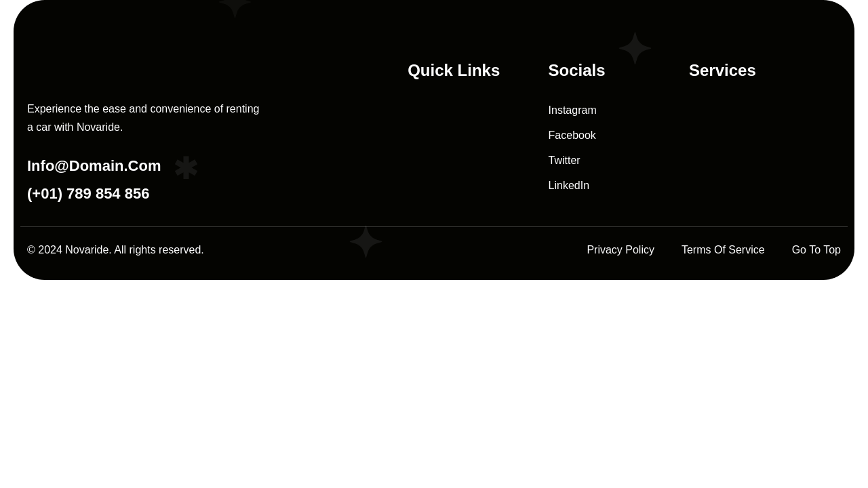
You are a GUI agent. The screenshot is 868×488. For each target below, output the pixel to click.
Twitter (565, 160)
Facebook (572, 135)
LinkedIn (569, 185)
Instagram (573, 110)
